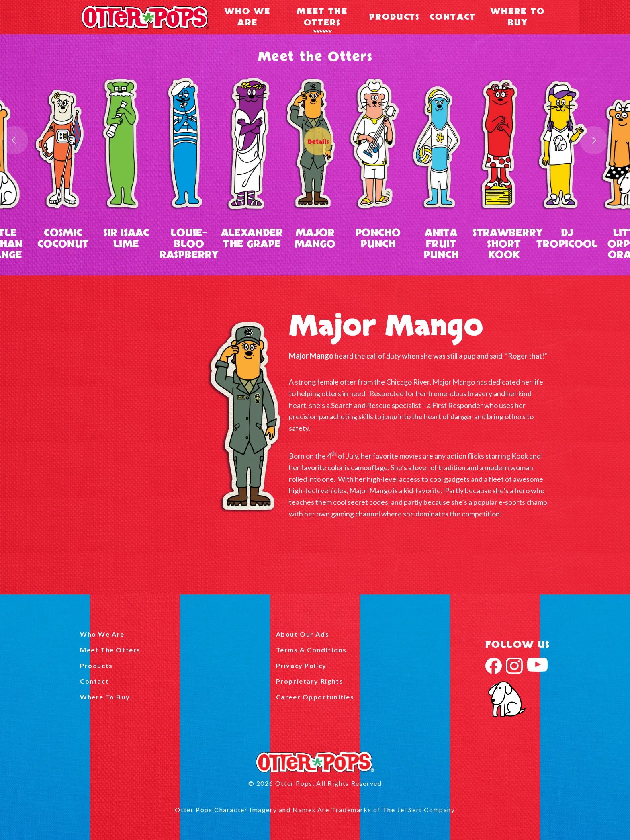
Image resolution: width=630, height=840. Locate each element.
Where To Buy (518, 17)
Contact (453, 17)
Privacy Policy (301, 665)
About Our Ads (303, 634)
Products (394, 17)
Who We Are (248, 17)
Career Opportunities (315, 697)
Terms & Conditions (311, 650)
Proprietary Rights (310, 681)
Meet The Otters (322, 17)
